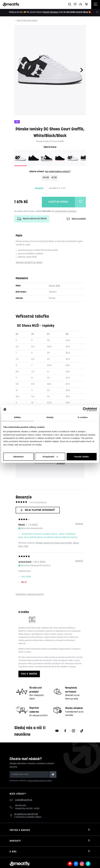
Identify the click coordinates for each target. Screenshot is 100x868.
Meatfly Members (51, 12)
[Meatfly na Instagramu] (73, 731)
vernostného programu (66, 211)
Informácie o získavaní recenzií (30, 595)
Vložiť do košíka (58, 202)
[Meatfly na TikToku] (82, 731)
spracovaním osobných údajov (40, 781)
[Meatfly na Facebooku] (65, 731)
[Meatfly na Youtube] (57, 731)
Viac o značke (29, 674)
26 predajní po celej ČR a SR (26, 814)
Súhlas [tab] (17, 417)
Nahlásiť (79, 524)
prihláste (61, 463)
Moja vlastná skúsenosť (38, 510)
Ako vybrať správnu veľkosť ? (58, 172)
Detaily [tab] (50, 417)
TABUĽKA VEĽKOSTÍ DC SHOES (29, 263)
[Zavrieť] (97, 12)
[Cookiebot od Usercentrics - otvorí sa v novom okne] (85, 409)
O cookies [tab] (83, 417)
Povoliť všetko (82, 456)
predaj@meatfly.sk (24, 800)
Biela (58, 286)
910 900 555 (21, 806)
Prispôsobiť (50, 456)
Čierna (52, 286)
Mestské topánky (28, 21)
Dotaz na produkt (76, 219)
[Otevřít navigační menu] (96, 4)
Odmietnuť (18, 456)
